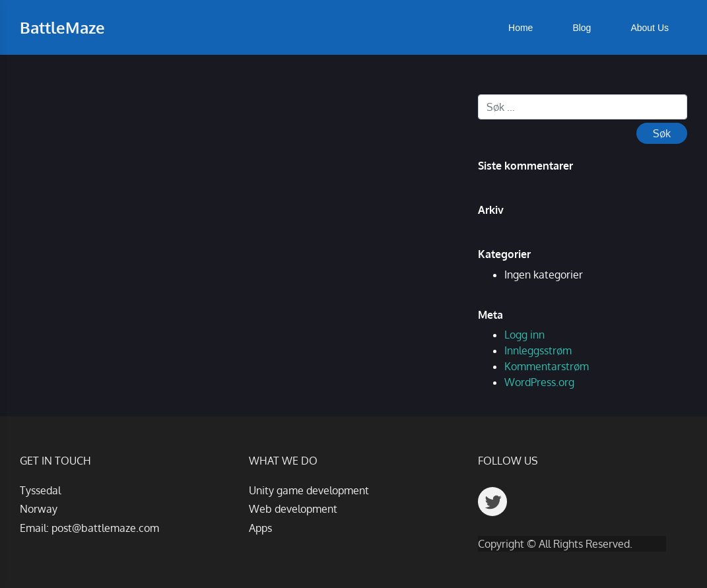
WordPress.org (539, 382)
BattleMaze (62, 27)
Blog (582, 28)
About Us (650, 28)
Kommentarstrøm (547, 366)
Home (521, 28)
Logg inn (524, 335)
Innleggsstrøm (538, 350)
